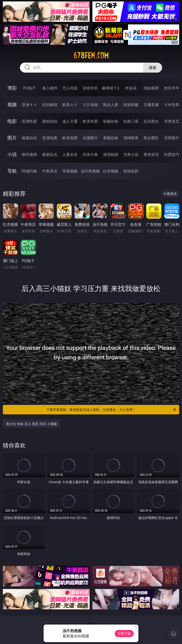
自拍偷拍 (50, 105)
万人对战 (70, 88)
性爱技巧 (172, 154)
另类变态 (172, 121)
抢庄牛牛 (172, 88)
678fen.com (91, 56)
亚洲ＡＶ (29, 105)
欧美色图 (70, 138)
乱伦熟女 (151, 121)
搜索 (153, 68)
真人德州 (50, 88)
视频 (12, 104)
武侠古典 (90, 154)
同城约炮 (29, 171)
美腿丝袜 (111, 138)
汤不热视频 (90, 171)
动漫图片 (90, 138)
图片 (12, 138)
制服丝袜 (111, 121)
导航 (12, 171)
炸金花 (131, 88)
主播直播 (151, 105)
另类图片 (172, 138)
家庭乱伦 (50, 154)
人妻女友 (70, 154)
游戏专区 (90, 88)
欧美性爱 (90, 121)
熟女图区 (151, 138)
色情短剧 (131, 171)
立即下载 (124, 633)
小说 (12, 154)
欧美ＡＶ (70, 105)
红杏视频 (111, 171)
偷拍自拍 (50, 121)
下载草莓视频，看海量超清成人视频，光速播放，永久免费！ (111, 410)
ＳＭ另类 (172, 105)
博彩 (12, 88)
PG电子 (29, 88)
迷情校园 (111, 154)
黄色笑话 (151, 154)
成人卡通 (70, 121)
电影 (12, 121)
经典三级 (131, 121)
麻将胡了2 (111, 88)
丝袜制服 (131, 105)
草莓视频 (70, 171)
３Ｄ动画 (90, 105)
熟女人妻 (111, 105)
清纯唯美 (131, 138)
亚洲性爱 (29, 121)
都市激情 (29, 154)
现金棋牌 (151, 88)
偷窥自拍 (29, 138)
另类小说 (131, 154)
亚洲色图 (50, 138)
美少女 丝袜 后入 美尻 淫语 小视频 (32, 424)
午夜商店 (50, 171)
